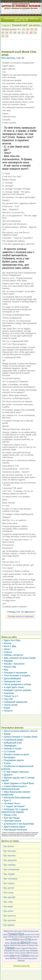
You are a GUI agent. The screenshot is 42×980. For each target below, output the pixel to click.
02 (28, 29)
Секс (25, 931)
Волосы (16, 950)
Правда (13, 934)
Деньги (25, 942)
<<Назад (11, 612)
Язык (11, 931)
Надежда (21, 960)
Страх (37, 934)
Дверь (6, 953)
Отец (28, 939)
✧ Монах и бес (9, 815)
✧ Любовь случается (12, 655)
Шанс (20, 931)
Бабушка (23, 953)
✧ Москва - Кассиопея (13, 664)
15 (7, 36)
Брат (28, 950)
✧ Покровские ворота (13, 760)
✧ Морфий (7, 661)
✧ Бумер (6, 734)
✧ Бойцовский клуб (12, 743)
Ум (27, 945)
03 (32, 29)
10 (23, 33)
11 (27, 33)
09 (19, 33)
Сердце (10, 948)
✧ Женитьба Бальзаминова (16, 797)
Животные (34, 956)
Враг (19, 945)
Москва (36, 931)
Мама (6, 931)
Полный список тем (21, 966)
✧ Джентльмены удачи (13, 827)
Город (22, 939)
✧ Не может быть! (11, 803)
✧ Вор (5, 670)
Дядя (30, 958)
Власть (8, 943)
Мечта (30, 953)
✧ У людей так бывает (13, 806)
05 (3, 33)
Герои (5, 934)
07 (11, 33)
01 (24, 29)
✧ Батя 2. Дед (9, 646)
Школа (11, 953)
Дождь (24, 945)
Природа (8, 939)
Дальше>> (30, 612)
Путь (32, 934)
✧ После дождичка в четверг (16, 684)
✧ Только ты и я (10, 696)
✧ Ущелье (7, 652)
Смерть (25, 955)
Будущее (25, 948)
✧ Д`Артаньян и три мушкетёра (18, 824)
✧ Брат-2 (6, 800)
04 (36, 29)
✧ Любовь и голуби (11, 749)
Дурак (35, 958)
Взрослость (33, 948)
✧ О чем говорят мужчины (15, 772)
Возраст (18, 948)
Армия (16, 931)
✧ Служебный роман (12, 740)
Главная (6, 25)
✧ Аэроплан (8, 693)
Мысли (32, 945)
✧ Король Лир (9, 667)
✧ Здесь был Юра (11, 640)
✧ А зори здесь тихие (13, 687)
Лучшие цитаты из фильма (21, 616)
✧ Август (6, 649)
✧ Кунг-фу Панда (10, 818)
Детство (35, 953)
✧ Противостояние (11, 821)
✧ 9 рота (6, 763)
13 (35, 33)
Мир (12, 955)
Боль (7, 958)
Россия (17, 937)
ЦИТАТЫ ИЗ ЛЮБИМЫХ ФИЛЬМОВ (21, 6)
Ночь (19, 958)
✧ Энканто (7, 711)
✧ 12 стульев (8, 751)
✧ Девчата (7, 775)
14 (3, 36)
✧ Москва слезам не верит (15, 754)
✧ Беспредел (8, 757)
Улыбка (7, 956)
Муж (21, 934)
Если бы (15, 942)
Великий (25, 958)
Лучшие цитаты (9, 29)
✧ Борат (6, 708)
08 (15, 33)
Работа (22, 937)
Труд (21, 950)
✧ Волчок (6, 643)
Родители (13, 945)
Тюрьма (11, 937)
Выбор (7, 945)
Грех (36, 945)
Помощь (17, 953)
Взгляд (30, 931)
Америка (34, 950)
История (27, 934)
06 (7, 33)
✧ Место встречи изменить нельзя (19, 731)
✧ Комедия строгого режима (16, 690)
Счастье (36, 937)
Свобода (29, 937)
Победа (34, 943)
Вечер (18, 956)
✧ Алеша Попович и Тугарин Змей (19, 737)
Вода (5, 937)
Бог (24, 950)
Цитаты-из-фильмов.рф (21, 4)
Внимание (8, 950)
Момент (13, 958)
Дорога (34, 939)
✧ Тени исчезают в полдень (16, 675)
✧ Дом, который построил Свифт (19, 658)
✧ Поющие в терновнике (14, 673)
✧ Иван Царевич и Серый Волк (18, 783)
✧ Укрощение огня (11, 681)
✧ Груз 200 (7, 699)
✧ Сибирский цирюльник (14, 702)
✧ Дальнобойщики (11, 678)
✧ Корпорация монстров (14, 830)
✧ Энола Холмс (10, 705)
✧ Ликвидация (9, 746)
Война (16, 939)
